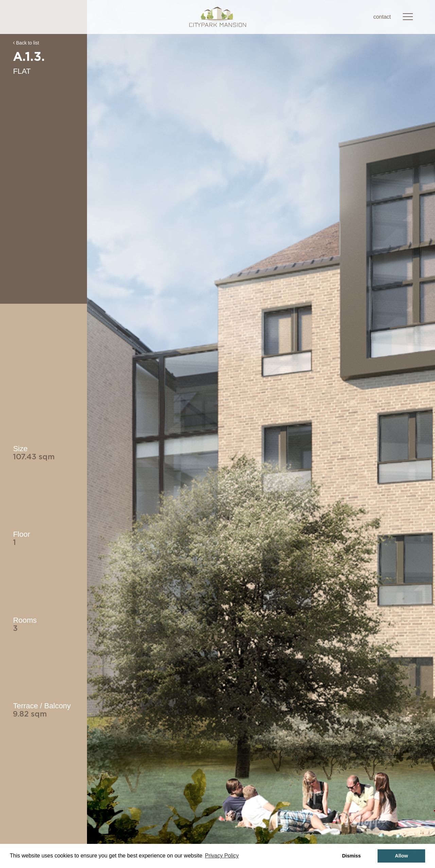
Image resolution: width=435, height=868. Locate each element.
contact (382, 17)
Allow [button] (401, 856)
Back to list (26, 43)
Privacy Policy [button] (222, 856)
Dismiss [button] (351, 856)
